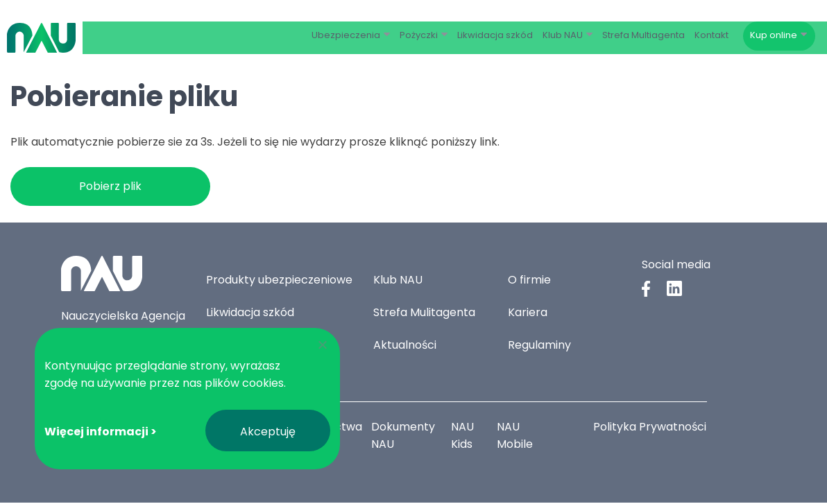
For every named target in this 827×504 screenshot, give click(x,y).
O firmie (529, 281)
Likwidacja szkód (250, 314)
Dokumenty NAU (406, 437)
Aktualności (405, 346)
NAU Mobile (515, 437)
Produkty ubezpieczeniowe (279, 281)
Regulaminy (539, 346)
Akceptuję (268, 432)
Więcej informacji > (101, 432)
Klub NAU (398, 281)
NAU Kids (463, 437)
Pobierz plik (110, 188)
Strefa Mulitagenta (424, 314)
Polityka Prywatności (650, 428)
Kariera (528, 314)
